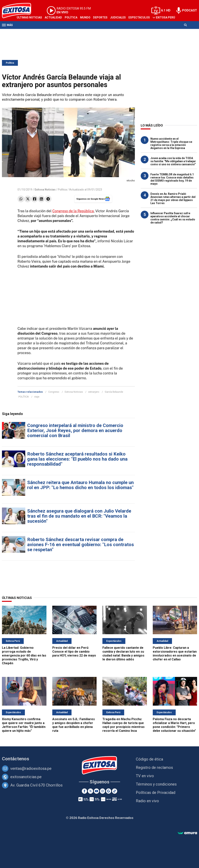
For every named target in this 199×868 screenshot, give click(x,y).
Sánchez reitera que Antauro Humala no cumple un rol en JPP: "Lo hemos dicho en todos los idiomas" (80, 485)
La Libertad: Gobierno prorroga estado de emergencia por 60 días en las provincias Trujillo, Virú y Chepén (24, 655)
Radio (39, 33)
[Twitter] (90, 791)
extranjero (94, 392)
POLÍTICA (24, 397)
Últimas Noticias (29, 17)
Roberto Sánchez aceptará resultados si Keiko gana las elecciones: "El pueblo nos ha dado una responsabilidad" (77, 459)
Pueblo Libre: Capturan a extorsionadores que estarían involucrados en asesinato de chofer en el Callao (175, 654)
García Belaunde (114, 392)
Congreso (54, 392)
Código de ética (149, 759)
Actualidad (53, 17)
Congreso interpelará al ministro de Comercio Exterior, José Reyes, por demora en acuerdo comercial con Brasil (75, 431)
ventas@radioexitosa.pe (31, 768)
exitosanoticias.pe (26, 777)
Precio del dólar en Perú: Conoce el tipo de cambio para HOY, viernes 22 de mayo (74, 652)
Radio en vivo (147, 801)
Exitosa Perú (165, 17)
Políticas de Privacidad (156, 793)
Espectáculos (139, 17)
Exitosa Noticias (74, 392)
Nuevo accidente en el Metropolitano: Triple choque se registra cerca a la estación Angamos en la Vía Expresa (171, 143)
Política (71, 17)
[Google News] (109, 791)
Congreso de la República (73, 211)
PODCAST (190, 10)
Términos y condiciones (156, 784)
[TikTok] (115, 791)
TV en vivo (145, 776)
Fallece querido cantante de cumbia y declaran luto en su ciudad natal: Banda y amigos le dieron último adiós (123, 654)
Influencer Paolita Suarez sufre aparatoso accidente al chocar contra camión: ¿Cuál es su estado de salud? (173, 218)
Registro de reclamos (154, 768)
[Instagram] (103, 791)
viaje (37, 397)
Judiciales (118, 17)
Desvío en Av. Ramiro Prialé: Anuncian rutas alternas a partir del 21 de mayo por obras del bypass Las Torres (173, 198)
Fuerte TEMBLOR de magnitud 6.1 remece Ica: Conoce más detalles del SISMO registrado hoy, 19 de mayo (172, 179)
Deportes (100, 17)
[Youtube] (96, 791)
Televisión (24, 33)
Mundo (85, 17)
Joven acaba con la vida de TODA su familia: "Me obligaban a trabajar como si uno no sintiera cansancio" (173, 161)
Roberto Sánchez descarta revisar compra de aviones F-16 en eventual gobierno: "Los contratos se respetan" (81, 545)
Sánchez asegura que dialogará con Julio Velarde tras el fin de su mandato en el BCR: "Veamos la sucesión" (79, 516)
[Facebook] (84, 791)
